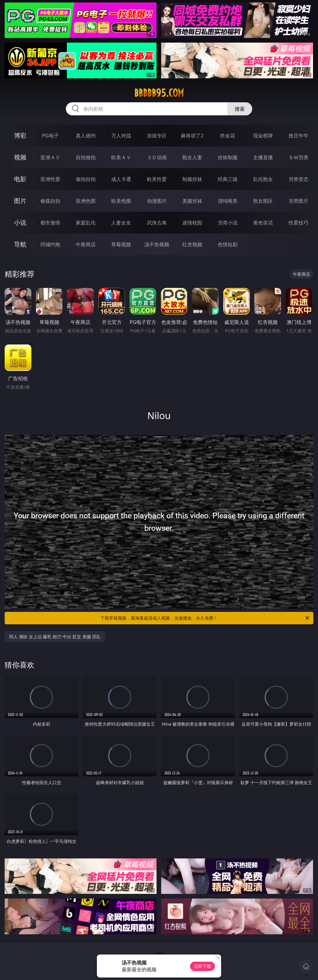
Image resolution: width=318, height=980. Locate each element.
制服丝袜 (192, 179)
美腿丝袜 (192, 201)
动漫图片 (157, 201)
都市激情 (50, 223)
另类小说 (228, 223)
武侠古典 (157, 223)
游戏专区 (157, 136)
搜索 (240, 109)
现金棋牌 (263, 136)
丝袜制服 (228, 157)
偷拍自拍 (86, 179)
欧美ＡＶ (121, 157)
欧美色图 (121, 201)
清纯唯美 (228, 201)
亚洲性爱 (50, 179)
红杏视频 (192, 244)
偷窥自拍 (50, 201)
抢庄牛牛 (298, 136)
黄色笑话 (263, 223)
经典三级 (228, 179)
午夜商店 (86, 244)
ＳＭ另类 (298, 157)
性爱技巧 (298, 223)
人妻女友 (121, 223)
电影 (20, 179)
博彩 (20, 135)
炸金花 (228, 136)
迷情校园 (192, 223)
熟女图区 (263, 201)
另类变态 (298, 179)
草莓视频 (121, 244)
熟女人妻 (192, 157)
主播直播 (263, 157)
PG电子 (50, 136)
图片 (20, 201)
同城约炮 (50, 244)
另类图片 (298, 201)
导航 (20, 244)
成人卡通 (121, 179)
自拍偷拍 (86, 157)
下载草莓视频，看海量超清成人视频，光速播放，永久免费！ (205, 618)
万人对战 (121, 136)
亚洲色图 (86, 201)
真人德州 (86, 136)
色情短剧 (228, 244)
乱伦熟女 (263, 179)
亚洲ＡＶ (50, 157)
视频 (20, 157)
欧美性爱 (157, 179)
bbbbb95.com (159, 93)
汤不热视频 (157, 244)
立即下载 (202, 966)
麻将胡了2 (192, 136)
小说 (20, 222)
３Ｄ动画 (157, 157)
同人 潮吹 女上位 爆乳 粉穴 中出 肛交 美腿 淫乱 (55, 637)
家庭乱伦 (86, 223)
